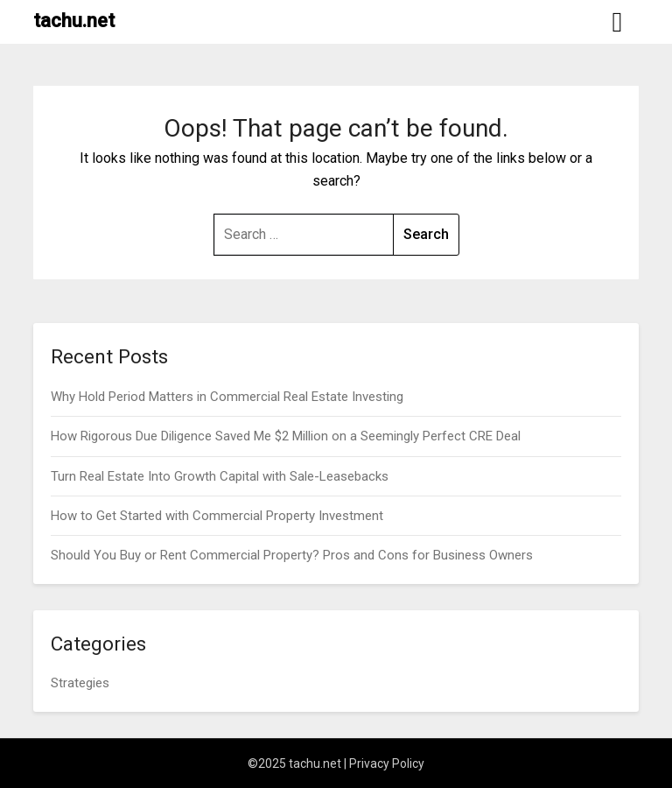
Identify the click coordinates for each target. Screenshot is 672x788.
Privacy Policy (387, 763)
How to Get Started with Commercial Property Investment (217, 516)
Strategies (80, 683)
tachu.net (74, 21)
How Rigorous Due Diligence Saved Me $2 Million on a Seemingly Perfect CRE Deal (286, 436)
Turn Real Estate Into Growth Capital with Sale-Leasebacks (220, 476)
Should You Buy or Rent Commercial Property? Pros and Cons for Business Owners (292, 555)
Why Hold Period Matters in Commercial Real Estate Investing (227, 397)
